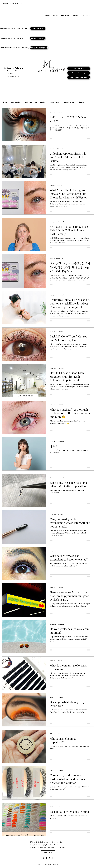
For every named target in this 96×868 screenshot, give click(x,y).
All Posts (5, 102)
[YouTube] (61, 69)
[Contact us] (48, 852)
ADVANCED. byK (41, 102)
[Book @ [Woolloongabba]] (39, 48)
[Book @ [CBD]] (38, 28)
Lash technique (16, 102)
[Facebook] (47, 858)
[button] (92, 102)
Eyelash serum (69, 102)
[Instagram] (44, 858)
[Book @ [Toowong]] (38, 38)
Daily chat (81, 102)
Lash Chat (28, 102)
